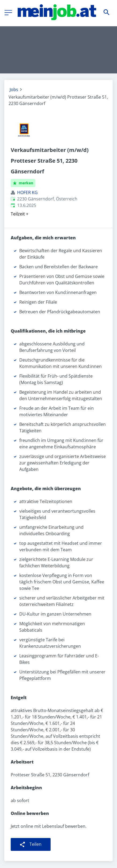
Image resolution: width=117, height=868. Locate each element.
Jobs (14, 90)
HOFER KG (27, 192)
